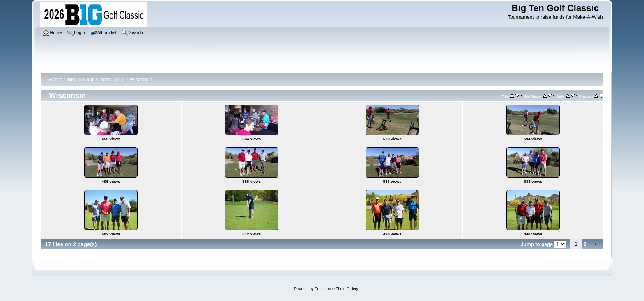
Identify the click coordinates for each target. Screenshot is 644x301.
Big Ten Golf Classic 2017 (96, 80)
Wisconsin (141, 80)
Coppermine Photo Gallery (336, 289)
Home (55, 80)
